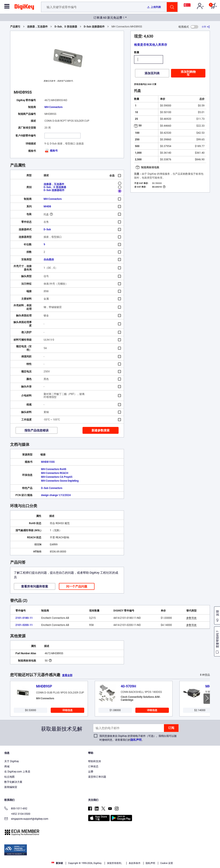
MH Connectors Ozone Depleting (60, 481)
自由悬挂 (49, 259)
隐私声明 (136, 740)
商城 (7, 766)
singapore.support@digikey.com (26, 819)
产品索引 (15, 27)
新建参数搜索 (101, 430)
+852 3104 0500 (17, 814)
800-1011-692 (16, 809)
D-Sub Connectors (52, 488)
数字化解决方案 (13, 782)
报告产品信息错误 (37, 430)
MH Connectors (53, 107)
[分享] (206, 27)
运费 (91, 772)
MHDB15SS (48, 462)
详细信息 (67, 710)
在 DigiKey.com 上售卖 (17, 772)
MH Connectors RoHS (54, 469)
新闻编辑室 (11, 787)
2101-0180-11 (24, 618)
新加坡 (57, 863)
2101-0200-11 (24, 625)
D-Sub (47, 229)
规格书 (51, 151)
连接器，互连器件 (37, 27)
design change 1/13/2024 (56, 495)
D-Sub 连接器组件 (94, 27)
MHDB (47, 206)
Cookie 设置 (167, 863)
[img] (24, 8)
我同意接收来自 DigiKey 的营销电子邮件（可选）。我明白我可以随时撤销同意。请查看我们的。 (138, 738)
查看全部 (67, 675)
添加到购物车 (188, 73)
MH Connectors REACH (55, 473)
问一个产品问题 (77, 586)
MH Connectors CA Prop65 (57, 477)
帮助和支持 (95, 761)
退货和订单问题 (97, 777)
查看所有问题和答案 (35, 586)
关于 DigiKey (12, 761)
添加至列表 (152, 73)
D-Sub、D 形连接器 (66, 27)
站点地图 (9, 777)
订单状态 (93, 766)
